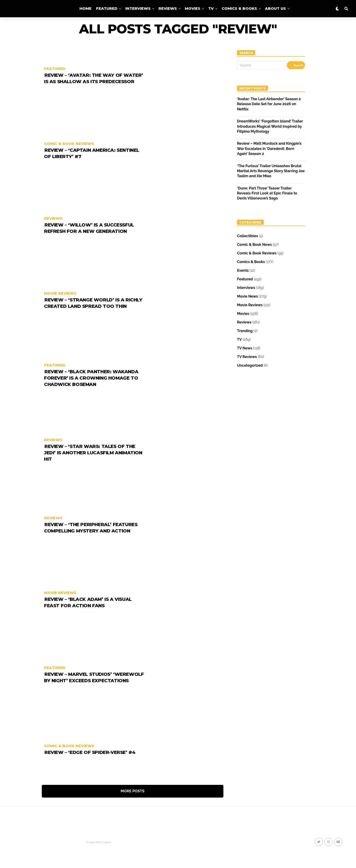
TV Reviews (247, 357)
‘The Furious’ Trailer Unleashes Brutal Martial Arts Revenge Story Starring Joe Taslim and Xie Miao (271, 171)
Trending (245, 331)
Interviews (138, 9)
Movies (193, 9)
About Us (275, 9)
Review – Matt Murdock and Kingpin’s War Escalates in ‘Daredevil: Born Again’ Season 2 (269, 149)
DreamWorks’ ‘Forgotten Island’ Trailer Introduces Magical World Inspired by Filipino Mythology (270, 126)
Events (243, 270)
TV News (245, 348)
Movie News (247, 296)
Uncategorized (250, 365)
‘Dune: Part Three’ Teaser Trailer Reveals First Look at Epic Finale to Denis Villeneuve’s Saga (267, 193)
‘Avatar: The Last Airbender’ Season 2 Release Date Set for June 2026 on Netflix (269, 104)
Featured (107, 9)
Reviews (168, 9)
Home (85, 9)
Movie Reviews (250, 305)
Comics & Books (239, 9)
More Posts (133, 791)
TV (211, 9)
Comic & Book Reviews (257, 253)
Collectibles (247, 236)
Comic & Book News (254, 245)
